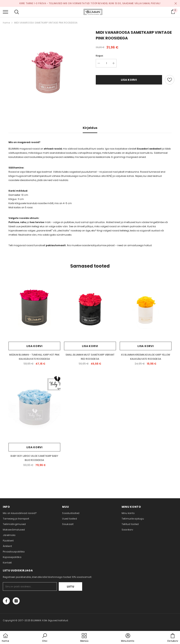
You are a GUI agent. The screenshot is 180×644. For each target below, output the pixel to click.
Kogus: (100, 56)
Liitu (71, 587)
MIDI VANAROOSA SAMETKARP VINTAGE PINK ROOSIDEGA (46, 23)
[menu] (5, 12)
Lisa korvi (129, 80)
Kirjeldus (90, 128)
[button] (45, 638)
